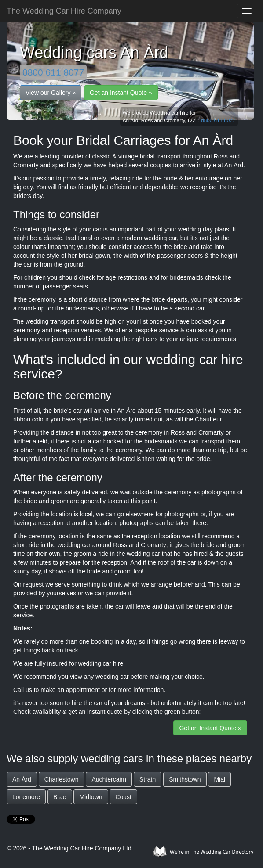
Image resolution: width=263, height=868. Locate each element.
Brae (60, 797)
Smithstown (185, 779)
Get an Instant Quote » (121, 93)
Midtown (91, 797)
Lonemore (26, 797)
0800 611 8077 (53, 72)
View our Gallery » (51, 93)
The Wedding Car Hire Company (64, 11)
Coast (123, 797)
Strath (148, 779)
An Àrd (22, 779)
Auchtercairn (109, 779)
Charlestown (62, 779)
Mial (219, 779)
